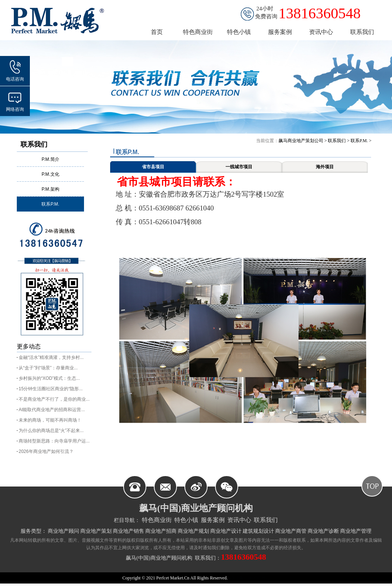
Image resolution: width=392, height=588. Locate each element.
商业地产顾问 (63, 531)
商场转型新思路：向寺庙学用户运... (54, 441)
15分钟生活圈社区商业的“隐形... (51, 389)
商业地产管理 (356, 531)
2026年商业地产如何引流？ (46, 451)
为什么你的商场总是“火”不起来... (51, 431)
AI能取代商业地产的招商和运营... (52, 410)
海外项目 (325, 167)
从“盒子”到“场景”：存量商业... (48, 368)
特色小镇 (186, 520)
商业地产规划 (193, 531)
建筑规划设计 (258, 531)
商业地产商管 (291, 531)
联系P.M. (50, 204)
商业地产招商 (161, 531)
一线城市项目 (239, 167)
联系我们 (34, 144)
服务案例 (213, 520)
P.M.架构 (50, 189)
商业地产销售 (128, 531)
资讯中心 (239, 520)
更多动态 (29, 346)
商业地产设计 (226, 531)
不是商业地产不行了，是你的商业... (54, 399)
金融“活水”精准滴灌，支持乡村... (51, 357)
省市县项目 (153, 167)
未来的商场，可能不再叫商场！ (50, 420)
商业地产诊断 (323, 531)
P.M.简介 (50, 159)
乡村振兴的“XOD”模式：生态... (49, 378)
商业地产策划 (96, 531)
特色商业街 (157, 520)
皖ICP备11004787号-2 (249, 578)
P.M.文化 (50, 174)
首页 (157, 32)
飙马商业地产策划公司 (301, 141)
